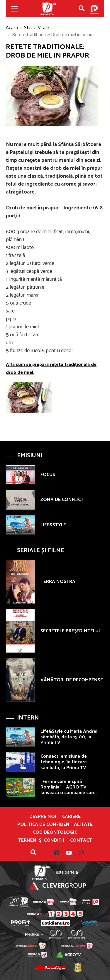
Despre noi (43, 817)
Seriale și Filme (41, 550)
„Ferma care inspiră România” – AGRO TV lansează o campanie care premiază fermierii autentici (70, 790)
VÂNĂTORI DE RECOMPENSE (72, 680)
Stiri (28, 28)
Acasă (12, 28)
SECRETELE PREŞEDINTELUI (70, 631)
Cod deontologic (55, 833)
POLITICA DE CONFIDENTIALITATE (55, 825)
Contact (81, 841)
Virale (43, 28)
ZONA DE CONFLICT (62, 500)
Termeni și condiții (41, 841)
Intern (28, 718)
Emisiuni (30, 456)
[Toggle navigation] (14, 9)
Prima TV (48, 9)
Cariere (71, 817)
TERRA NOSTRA (58, 582)
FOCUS (48, 475)
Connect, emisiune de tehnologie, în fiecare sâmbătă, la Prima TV (64, 762)
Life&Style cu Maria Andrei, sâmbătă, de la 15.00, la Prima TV (70, 737)
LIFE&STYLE (53, 525)
